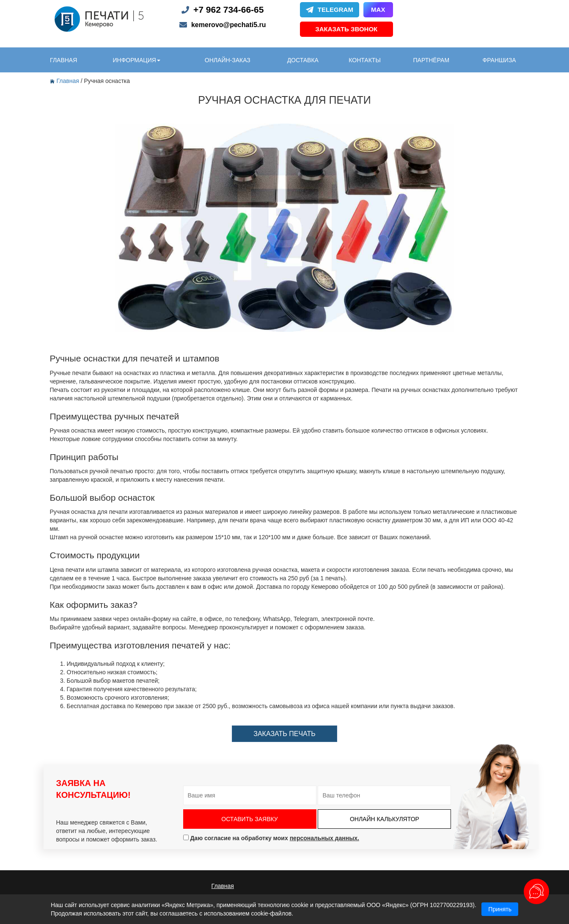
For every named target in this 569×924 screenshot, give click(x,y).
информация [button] (136, 60)
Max (378, 10)
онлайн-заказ (228, 60)
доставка (303, 60)
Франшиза (499, 60)
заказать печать (284, 734)
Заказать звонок (346, 29)
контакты (365, 60)
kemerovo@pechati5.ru (229, 25)
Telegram (330, 10)
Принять (500, 909)
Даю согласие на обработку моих (271, 838)
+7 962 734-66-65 (228, 10)
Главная (65, 81)
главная (63, 60)
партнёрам (432, 60)
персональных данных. (324, 838)
